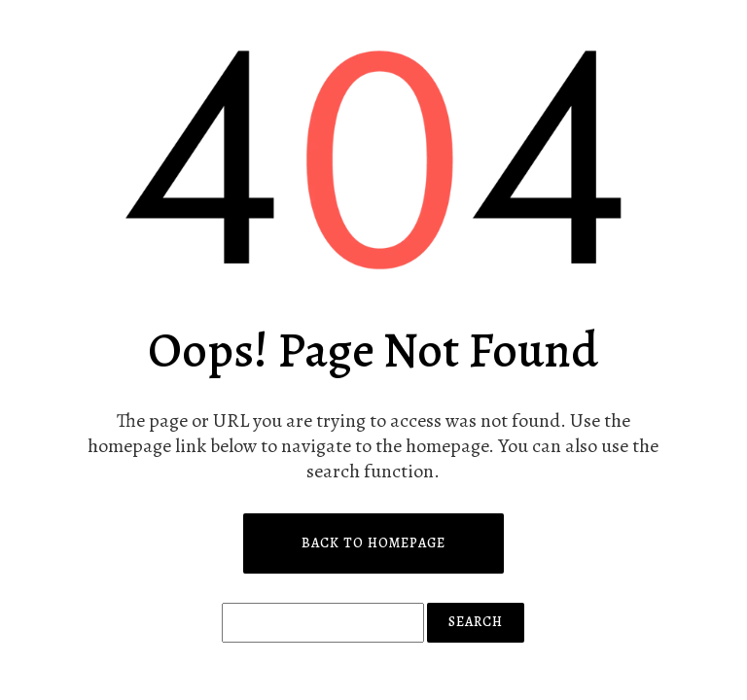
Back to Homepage (373, 543)
